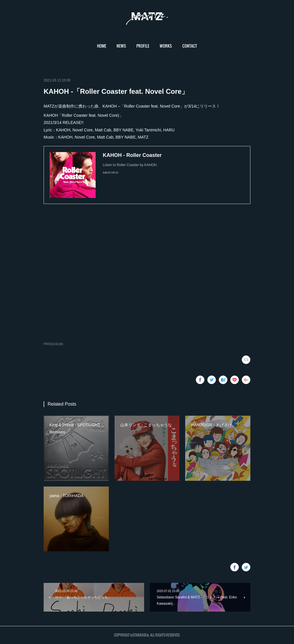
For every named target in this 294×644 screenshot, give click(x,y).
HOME (102, 46)
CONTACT (190, 46)
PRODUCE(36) (53, 344)
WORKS (166, 46)
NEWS (121, 46)
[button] (102, 46)
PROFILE (143, 46)
